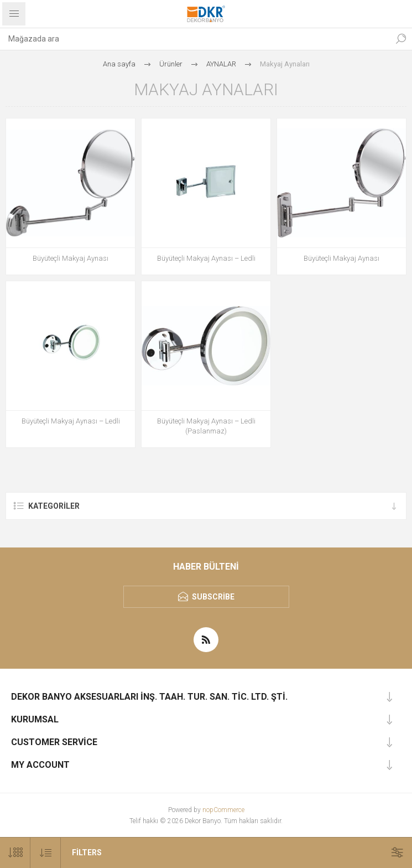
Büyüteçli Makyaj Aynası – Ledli (206, 258)
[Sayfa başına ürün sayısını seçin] (15, 853)
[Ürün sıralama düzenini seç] (46, 853)
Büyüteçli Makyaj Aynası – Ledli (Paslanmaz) (206, 426)
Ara (401, 39)
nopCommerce (223, 810)
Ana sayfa (119, 64)
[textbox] (195, 39)
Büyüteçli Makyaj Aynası (71, 258)
